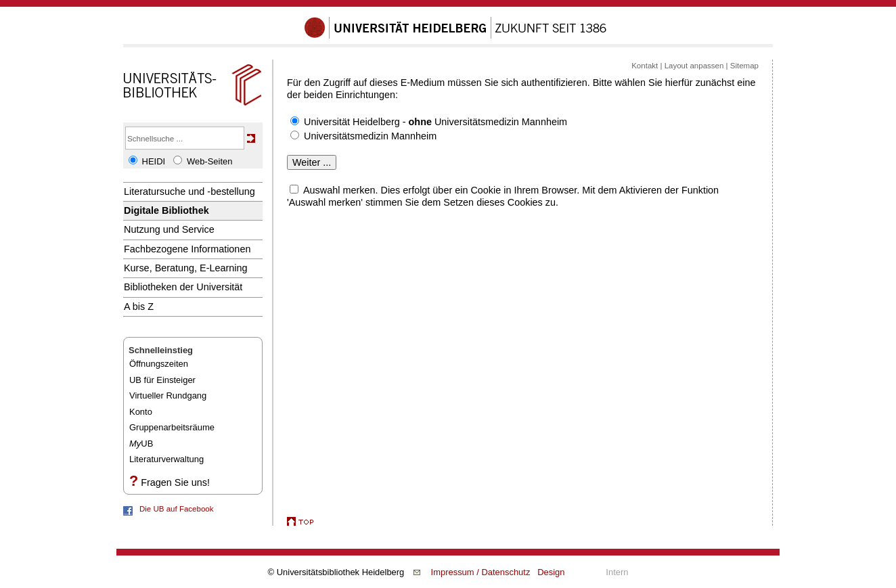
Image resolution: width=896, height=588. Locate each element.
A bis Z (139, 307)
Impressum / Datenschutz (481, 572)
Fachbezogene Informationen (187, 249)
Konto (141, 412)
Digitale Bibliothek (166, 210)
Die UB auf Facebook (176, 509)
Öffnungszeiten (159, 364)
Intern (617, 572)
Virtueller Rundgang (168, 395)
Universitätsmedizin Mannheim (370, 136)
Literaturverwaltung (166, 459)
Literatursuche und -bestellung (189, 191)
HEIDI (154, 161)
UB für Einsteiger (162, 380)
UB (141, 444)
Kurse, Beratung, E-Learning (186, 268)
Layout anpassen (694, 66)
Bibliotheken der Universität (183, 287)
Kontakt (645, 66)
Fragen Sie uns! (175, 482)
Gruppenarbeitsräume (172, 427)
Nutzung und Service (169, 229)
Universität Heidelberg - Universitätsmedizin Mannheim (435, 122)
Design (551, 572)
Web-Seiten (209, 161)
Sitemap (744, 66)
